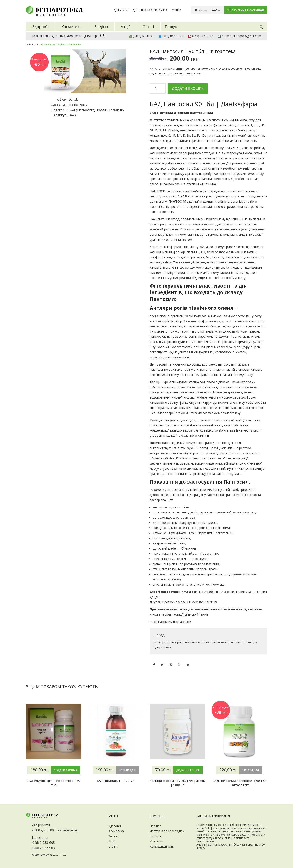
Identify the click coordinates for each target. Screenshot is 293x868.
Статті (113, 846)
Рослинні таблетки (111, 110)
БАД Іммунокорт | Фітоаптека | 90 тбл (54, 783)
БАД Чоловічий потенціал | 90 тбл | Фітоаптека (239, 783)
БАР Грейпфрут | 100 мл (116, 781)
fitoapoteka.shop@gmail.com (241, 36)
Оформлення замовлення (246, 10)
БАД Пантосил (161, 113)
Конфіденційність (162, 846)
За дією (114, 836)
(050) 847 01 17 (203, 36)
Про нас (155, 826)
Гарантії (155, 836)
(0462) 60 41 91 (143, 36)
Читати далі (127, 770)
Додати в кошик (188, 88)
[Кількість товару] (158, 89)
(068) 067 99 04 (173, 36)
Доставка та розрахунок (150, 10)
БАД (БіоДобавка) (82, 110)
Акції (112, 841)
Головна (31, 44)
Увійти (177, 10)
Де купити (121, 10)
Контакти (156, 841)
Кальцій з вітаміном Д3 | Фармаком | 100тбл (178, 783)
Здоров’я (115, 826)
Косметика (116, 831)
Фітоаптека (58, 855)
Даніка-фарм (78, 105)
